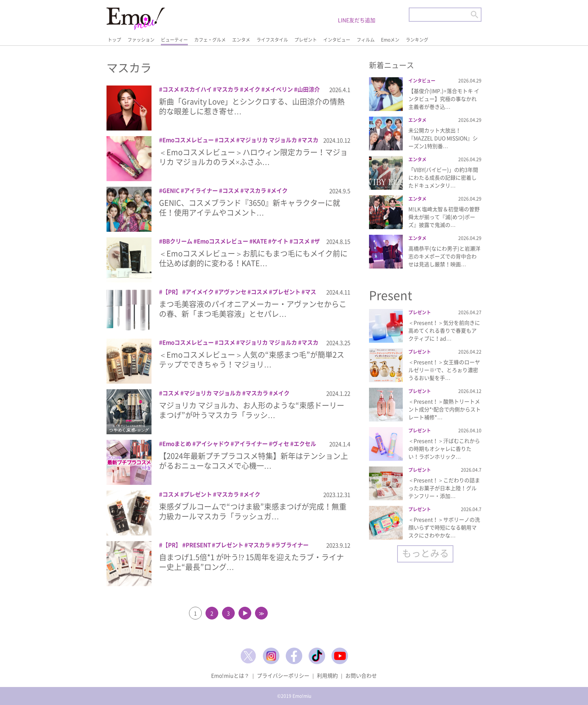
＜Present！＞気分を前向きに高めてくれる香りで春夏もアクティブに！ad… (444, 330)
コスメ (171, 89)
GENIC (171, 190)
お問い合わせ (361, 675)
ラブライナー (292, 545)
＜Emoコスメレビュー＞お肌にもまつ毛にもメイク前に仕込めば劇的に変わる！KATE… (253, 258)
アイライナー (201, 190)
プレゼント (306, 40)
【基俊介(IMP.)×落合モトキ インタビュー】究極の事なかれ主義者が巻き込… (444, 99)
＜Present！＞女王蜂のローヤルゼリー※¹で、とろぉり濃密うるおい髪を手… (444, 370)
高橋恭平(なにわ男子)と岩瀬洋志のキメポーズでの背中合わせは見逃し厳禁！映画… (444, 256)
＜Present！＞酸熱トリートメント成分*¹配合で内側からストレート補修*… (445, 409)
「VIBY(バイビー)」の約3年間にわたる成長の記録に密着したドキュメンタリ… (443, 177)
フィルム (366, 40)
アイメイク (200, 292)
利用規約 (327, 675)
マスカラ (228, 89)
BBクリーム (177, 241)
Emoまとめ (177, 444)
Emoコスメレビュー (188, 140)
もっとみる (425, 553)
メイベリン (279, 89)
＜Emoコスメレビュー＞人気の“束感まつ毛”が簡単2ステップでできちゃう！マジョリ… (252, 359)
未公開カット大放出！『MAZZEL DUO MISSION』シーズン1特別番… (443, 138)
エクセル (305, 444)
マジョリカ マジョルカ (268, 140)
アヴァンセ (232, 292)
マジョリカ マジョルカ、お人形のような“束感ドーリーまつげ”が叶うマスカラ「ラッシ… (252, 410)
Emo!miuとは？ (230, 675)
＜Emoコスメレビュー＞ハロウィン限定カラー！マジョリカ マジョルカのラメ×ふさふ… (253, 157)
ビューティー (174, 40)
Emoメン (390, 40)
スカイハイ (198, 89)
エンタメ (241, 40)
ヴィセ (281, 444)
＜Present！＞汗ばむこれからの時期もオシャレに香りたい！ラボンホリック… (444, 448)
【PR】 (172, 292)
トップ (114, 40)
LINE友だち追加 (357, 20)
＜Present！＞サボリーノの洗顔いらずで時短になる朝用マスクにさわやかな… (444, 527)
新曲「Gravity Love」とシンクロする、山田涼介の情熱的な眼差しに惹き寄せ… (252, 106)
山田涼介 (309, 89)
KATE (260, 241)
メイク (252, 89)
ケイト (280, 241)
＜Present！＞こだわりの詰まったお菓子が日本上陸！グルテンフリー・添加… (444, 488)
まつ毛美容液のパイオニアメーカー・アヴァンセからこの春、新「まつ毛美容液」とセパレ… (253, 309)
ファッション (141, 40)
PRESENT (198, 545)
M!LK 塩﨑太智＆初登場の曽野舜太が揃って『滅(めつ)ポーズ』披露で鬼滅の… (444, 217)
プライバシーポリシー (283, 675)
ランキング (417, 40)
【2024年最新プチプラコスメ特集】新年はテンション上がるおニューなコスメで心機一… (253, 461)
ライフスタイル (272, 40)
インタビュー (337, 40)
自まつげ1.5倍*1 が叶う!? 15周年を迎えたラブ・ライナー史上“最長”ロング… (251, 562)
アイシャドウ (213, 444)
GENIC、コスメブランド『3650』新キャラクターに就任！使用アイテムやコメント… (250, 208)
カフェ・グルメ (210, 40)
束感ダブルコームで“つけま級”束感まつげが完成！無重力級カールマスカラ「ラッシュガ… (253, 511)
